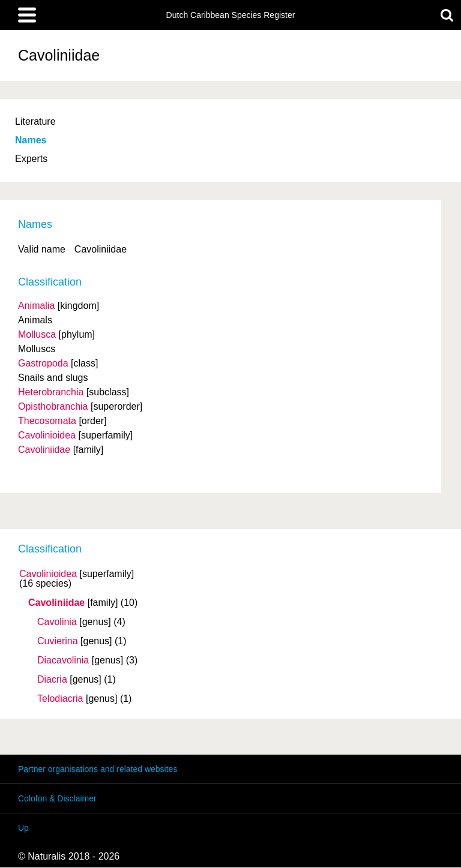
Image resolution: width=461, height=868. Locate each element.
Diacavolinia (63, 660)
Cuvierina (58, 641)
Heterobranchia (51, 392)
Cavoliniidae (56, 603)
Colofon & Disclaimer (57, 798)
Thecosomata (47, 421)
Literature (35, 121)
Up (23, 828)
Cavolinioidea (48, 574)
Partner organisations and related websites (98, 769)
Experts (31, 159)
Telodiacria (60, 699)
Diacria (52, 680)
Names (31, 140)
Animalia (36, 306)
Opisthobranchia (53, 406)
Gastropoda (43, 363)
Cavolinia (57, 622)
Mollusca (37, 334)
